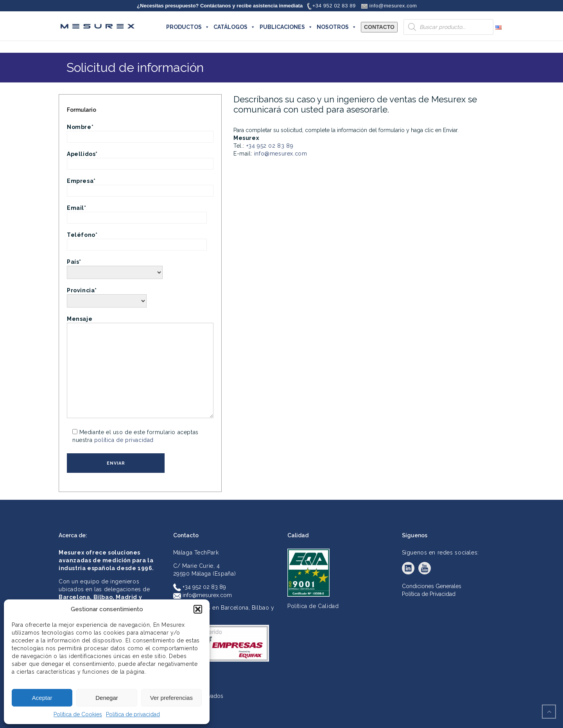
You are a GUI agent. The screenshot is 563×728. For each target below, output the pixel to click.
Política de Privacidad (429, 594)
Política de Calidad (313, 606)
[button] (198, 609)
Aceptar (42, 698)
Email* (137, 213)
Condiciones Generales (432, 586)
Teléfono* (137, 240)
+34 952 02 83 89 (270, 146)
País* (115, 267)
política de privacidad (124, 440)
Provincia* (107, 296)
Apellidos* (140, 159)
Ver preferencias (171, 698)
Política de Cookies (78, 714)
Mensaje (140, 368)
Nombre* (140, 132)
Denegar (107, 698)
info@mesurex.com (281, 154)
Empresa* (140, 186)
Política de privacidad (133, 714)
